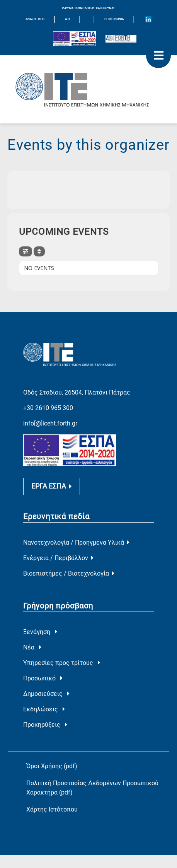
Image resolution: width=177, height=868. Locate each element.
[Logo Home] (88, 89)
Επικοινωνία (114, 19)
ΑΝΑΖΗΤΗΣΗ (35, 19)
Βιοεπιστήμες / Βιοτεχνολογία (69, 573)
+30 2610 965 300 (48, 408)
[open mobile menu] (158, 56)
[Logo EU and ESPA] (75, 39)
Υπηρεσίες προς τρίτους (62, 663)
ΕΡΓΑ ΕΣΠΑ (52, 486)
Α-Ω (67, 19)
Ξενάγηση (40, 632)
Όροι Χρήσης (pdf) (52, 766)
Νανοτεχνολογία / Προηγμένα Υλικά (76, 542)
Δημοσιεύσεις (46, 694)
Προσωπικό (43, 678)
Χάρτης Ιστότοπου (52, 809)
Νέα (32, 647)
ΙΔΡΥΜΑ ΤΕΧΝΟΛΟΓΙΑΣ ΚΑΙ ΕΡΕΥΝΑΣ (88, 8)
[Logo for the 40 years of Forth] (121, 39)
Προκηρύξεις (45, 725)
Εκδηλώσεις (44, 709)
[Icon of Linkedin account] (148, 19)
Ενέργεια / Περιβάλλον (58, 558)
